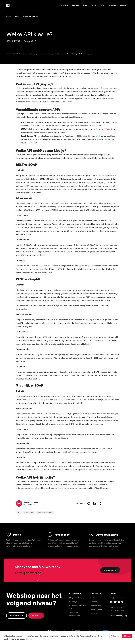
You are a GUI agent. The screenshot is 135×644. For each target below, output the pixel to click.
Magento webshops (47, 54)
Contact (123, 5)
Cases (85, 5)
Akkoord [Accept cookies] (127, 636)
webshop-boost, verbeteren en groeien (79, 54)
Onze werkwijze (96, 606)
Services (75, 5)
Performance (60, 54)
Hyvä (102, 5)
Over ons (64, 5)
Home (9, 17)
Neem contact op (110, 570)
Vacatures (112, 5)
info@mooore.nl (117, 598)
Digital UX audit (96, 610)
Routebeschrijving (118, 616)
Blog (94, 5)
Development (24, 54)
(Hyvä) (79, 598)
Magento (73, 598)
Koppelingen (35, 54)
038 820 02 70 (117, 602)
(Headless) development (75, 614)
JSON (108, 129)
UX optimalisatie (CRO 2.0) (78, 607)
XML (94, 122)
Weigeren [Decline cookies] (115, 636)
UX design (73, 602)
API (19, 512)
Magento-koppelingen (45, 512)
